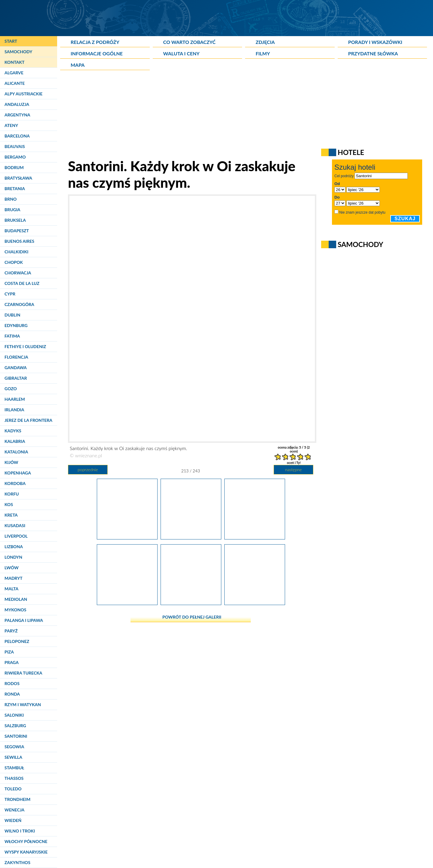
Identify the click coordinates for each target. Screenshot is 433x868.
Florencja (16, 357)
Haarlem (15, 399)
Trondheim (17, 799)
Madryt (14, 578)
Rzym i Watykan (23, 704)
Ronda (12, 694)
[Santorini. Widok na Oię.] (255, 603)
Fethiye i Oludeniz (25, 346)
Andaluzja (17, 104)
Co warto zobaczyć (189, 42)
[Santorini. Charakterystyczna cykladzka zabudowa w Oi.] (191, 603)
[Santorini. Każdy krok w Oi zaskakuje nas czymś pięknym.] (191, 537)
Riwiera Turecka (23, 673)
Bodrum (14, 167)
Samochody (18, 52)
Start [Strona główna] (11, 41)
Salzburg (15, 726)
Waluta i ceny (181, 53)
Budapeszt (17, 231)
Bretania (15, 188)
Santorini (16, 736)
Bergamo (15, 157)
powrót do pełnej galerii (192, 617)
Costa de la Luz (22, 283)
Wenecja (14, 810)
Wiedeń (13, 820)
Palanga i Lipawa (24, 620)
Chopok (14, 262)
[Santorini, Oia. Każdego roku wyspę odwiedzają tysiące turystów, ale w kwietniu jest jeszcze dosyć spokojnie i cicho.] (127, 603)
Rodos (12, 683)
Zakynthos (17, 862)
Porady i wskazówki (375, 42)
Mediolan (16, 599)
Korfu (12, 494)
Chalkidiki (16, 252)
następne (293, 470)
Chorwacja (18, 273)
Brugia (12, 210)
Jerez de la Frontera (28, 420)
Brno (11, 199)
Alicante (15, 83)
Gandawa (16, 368)
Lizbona (14, 547)
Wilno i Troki (20, 831)
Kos (9, 504)
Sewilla (13, 757)
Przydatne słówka (373, 53)
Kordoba (15, 483)
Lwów (12, 568)
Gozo (11, 389)
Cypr (10, 294)
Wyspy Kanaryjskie (26, 852)
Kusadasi (15, 525)
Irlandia (14, 410)
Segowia (14, 747)
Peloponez (17, 641)
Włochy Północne (26, 841)
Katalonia (16, 452)
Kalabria (15, 441)
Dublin (12, 315)
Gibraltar (16, 378)
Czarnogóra (19, 304)
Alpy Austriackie (23, 94)
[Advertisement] (206, 116)
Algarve (14, 73)
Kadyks (13, 431)
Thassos (14, 778)
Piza (9, 652)
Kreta (11, 515)
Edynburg (16, 325)
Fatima (12, 336)
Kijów (11, 462)
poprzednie (88, 470)
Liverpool (16, 536)
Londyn (13, 557)
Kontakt (14, 62)
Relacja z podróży (95, 42)
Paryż (11, 631)
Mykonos (15, 610)
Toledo (13, 789)
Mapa (78, 65)
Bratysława (18, 178)
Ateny (11, 125)
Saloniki (14, 715)
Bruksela (15, 220)
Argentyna (17, 115)
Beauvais (15, 146)
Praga (12, 662)
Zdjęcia (265, 42)
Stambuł (14, 768)
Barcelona (17, 136)
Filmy (263, 53)
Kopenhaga (18, 473)
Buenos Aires (19, 241)
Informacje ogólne (97, 53)
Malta (11, 589)
